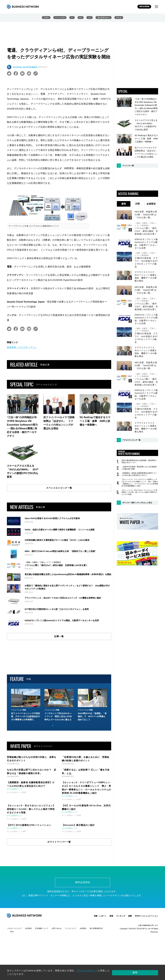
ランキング (121, 916)
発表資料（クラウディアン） (22, 347)
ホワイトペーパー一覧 (59, 842)
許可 (148, 973)
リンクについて (71, 929)
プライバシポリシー (87, 973)
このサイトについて (14, 929)
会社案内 (28, 929)
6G (80, 18)
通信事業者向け (103, 18)
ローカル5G (60, 18)
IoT (89, 18)
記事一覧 (59, 636)
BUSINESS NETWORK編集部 (25, 67)
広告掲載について (42, 929)
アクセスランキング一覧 (131, 440)
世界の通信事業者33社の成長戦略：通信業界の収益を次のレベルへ (139, 462)
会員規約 (83, 929)
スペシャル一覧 (128, 166)
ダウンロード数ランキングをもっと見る (137, 503)
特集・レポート (100, 916)
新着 (111, 916)
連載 (130, 916)
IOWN (46, 18)
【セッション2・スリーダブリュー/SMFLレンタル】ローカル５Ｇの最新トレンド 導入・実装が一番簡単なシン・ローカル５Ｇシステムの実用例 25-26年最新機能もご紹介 (140, 483)
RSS (12, 932)
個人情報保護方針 (96, 929)
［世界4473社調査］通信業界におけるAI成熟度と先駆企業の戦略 (139, 468)
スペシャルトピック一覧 (59, 488)
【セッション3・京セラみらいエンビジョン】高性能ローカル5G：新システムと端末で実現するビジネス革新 (139, 492)
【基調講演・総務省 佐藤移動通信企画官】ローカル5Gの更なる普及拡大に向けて (139, 474)
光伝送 (119, 18)
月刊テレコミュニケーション (146, 916)
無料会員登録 (144, 7)
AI (72, 18)
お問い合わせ (57, 929)
